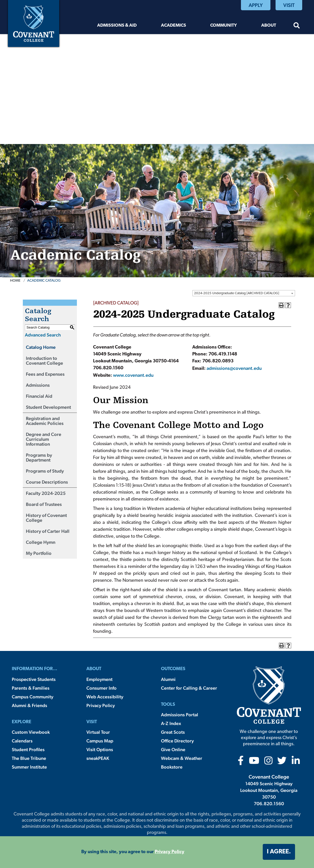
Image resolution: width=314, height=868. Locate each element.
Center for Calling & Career (189, 688)
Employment (99, 679)
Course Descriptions (47, 482)
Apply (256, 5)
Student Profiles (28, 749)
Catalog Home (41, 347)
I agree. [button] (279, 852)
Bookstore (172, 767)
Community (224, 25)
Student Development (48, 407)
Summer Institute (29, 767)
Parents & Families (31, 688)
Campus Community (33, 697)
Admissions (38, 385)
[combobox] (244, 293)
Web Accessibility (105, 697)
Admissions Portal (180, 715)
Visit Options (100, 749)
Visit (289, 5)
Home (15, 280)
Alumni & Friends (29, 705)
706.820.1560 (269, 804)
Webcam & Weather (182, 758)
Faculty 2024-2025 (46, 493)
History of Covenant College (46, 518)
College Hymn (41, 542)
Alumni (168, 679)
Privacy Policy (101, 705)
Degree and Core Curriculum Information (44, 439)
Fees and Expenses (45, 374)
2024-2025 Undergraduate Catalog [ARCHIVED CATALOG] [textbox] (237, 293)
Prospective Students (34, 679)
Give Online (173, 749)
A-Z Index (171, 723)
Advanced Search (43, 335)
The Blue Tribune (29, 758)
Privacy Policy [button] (170, 852)
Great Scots (173, 732)
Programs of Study (45, 471)
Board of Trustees (44, 504)
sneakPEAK (98, 758)
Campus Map (100, 741)
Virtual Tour (98, 732)
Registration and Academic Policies (45, 421)
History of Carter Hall (48, 531)
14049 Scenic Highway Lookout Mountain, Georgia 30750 (269, 790)
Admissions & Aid (117, 25)
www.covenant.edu (133, 375)
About (269, 25)
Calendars (22, 741)
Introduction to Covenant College (44, 361)
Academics (174, 25)
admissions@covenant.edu (234, 368)
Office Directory (177, 741)
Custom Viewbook (31, 732)
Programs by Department (39, 457)
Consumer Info (102, 688)
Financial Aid (39, 396)
